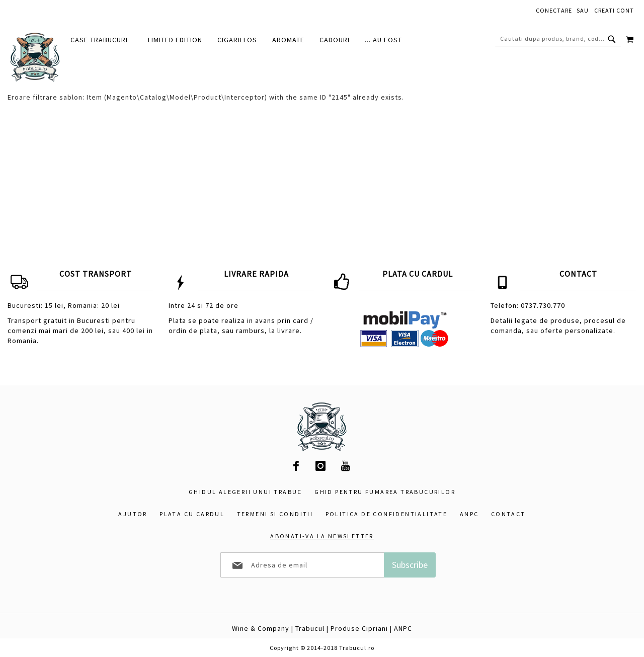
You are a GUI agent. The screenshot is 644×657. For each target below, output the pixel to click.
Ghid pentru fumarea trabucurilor (385, 492)
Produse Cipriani (359, 628)
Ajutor (133, 514)
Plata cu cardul (192, 514)
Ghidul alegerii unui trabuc (246, 492)
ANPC (469, 514)
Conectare (554, 10)
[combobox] (558, 39)
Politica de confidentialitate (387, 514)
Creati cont (614, 10)
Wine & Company (261, 628)
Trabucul (310, 628)
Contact (508, 514)
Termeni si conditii (275, 514)
